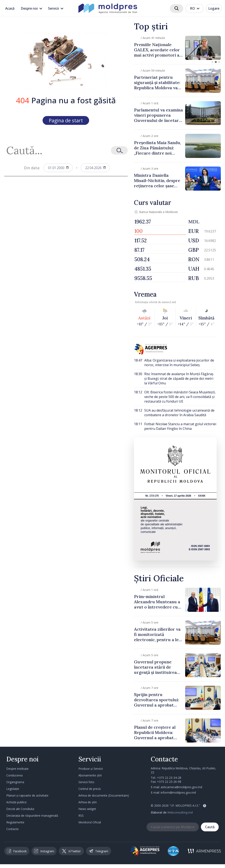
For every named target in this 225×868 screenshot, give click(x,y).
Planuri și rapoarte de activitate (27, 795)
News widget (87, 809)
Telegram (99, 851)
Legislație (13, 789)
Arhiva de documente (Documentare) (104, 795)
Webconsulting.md (180, 812)
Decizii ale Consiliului (20, 809)
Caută (210, 827)
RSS (81, 816)
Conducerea (14, 775)
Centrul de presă (90, 789)
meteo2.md (169, 302)
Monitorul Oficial (90, 822)
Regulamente (15, 822)
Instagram (44, 851)
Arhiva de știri (88, 802)
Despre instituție (17, 769)
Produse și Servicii (91, 769)
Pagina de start (66, 120)
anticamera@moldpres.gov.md (181, 787)
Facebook (17, 851)
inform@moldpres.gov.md (178, 792)
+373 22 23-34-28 (169, 778)
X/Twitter (71, 851)
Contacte (12, 829)
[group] (177, 48)
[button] (212, 62)
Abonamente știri (90, 775)
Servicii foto (86, 782)
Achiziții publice (16, 802)
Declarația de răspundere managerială (32, 816)
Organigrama (15, 782)
